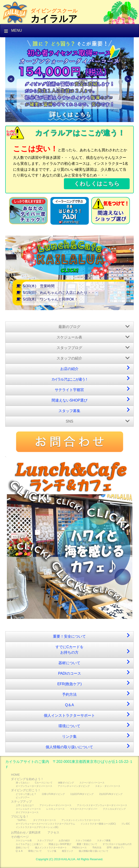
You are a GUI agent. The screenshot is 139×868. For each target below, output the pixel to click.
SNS (69, 421)
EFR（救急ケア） (116, 848)
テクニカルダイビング (114, 809)
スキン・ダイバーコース (108, 786)
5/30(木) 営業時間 (35, 286)
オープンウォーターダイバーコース (34, 786)
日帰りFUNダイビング (53, 794)
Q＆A (69, 705)
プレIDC (126, 824)
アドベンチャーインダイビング (74, 786)
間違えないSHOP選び (69, 400)
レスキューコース (55, 809)
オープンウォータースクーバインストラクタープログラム (45, 824)
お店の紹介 (69, 369)
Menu (17, 31)
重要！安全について (69, 636)
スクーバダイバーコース (92, 783)
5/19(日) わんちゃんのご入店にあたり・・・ (57, 293)
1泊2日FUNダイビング (82, 794)
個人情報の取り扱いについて (69, 747)
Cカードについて (44, 783)
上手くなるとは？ (25, 805)
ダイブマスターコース (27, 812)
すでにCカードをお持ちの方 (70, 650)
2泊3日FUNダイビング (111, 794)
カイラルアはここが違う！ (70, 379)
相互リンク (68, 851)
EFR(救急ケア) (69, 684)
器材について (69, 663)
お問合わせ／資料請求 (26, 832)
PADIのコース (69, 673)
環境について (69, 726)
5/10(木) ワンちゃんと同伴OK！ (47, 299)
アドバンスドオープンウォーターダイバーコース (102, 805)
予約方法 (69, 694)
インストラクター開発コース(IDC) (98, 824)
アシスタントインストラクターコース (81, 820)
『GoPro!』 (22, 820)
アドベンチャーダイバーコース (55, 805)
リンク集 (69, 736)
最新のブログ (69, 327)
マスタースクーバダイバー (84, 809)
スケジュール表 (69, 337)
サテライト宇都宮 (69, 390)
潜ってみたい (23, 783)
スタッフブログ (69, 348)
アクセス (53, 832)
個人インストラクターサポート (69, 715)
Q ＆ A (19, 851)
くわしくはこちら (97, 184)
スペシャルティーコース (28, 809)
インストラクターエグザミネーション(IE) (37, 827)
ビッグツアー (23, 797)
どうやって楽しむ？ (26, 794)
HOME (15, 775)
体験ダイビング (66, 783)
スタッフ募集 (69, 411)
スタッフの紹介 (69, 358)
